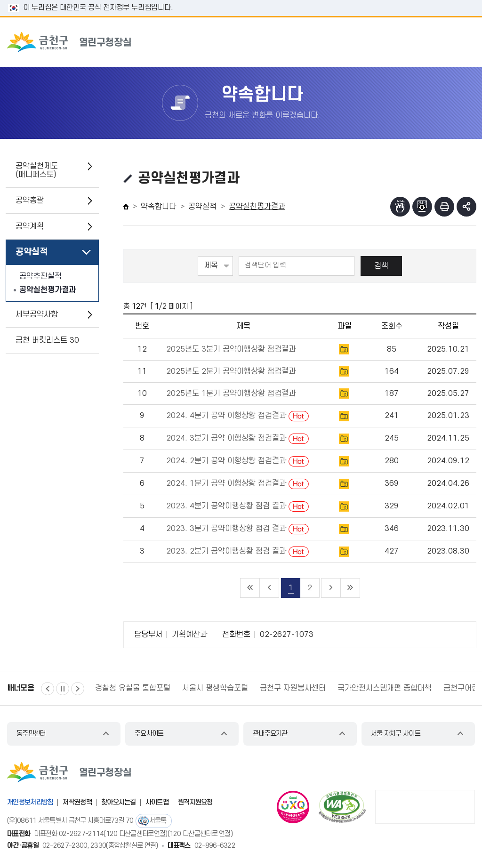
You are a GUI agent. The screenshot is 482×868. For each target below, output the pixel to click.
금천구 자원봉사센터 (293, 688)
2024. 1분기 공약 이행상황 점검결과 (237, 483)
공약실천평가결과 (48, 290)
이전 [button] (48, 689)
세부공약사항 (37, 314)
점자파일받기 (422, 207)
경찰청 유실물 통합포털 (133, 688)
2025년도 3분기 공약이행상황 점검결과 (231, 349)
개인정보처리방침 (30, 802)
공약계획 (30, 226)
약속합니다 (158, 207)
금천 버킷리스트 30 (47, 340)
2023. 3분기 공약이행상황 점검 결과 (237, 529)
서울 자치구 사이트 (396, 734)
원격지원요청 (195, 802)
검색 (381, 266)
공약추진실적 (40, 276)
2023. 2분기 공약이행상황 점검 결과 (237, 551)
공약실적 (32, 252)
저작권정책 (77, 802)
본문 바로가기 (241, 0)
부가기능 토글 (466, 207)
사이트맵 (157, 802)
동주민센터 (31, 734)
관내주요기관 (270, 734)
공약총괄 (30, 201)
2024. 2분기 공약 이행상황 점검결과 (237, 461)
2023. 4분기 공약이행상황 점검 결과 (237, 506)
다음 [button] (78, 689)
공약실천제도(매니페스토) (37, 170)
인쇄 (444, 207)
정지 (63, 689)
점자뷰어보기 (400, 207)
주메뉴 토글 (453, 42)
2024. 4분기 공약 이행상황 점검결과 (237, 416)
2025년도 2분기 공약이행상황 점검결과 (231, 371)
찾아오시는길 (119, 802)
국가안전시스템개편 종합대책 (385, 688)
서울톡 (158, 821)
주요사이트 (149, 734)
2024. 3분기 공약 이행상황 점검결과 (237, 438)
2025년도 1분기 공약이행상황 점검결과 (231, 394)
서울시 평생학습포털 (215, 688)
